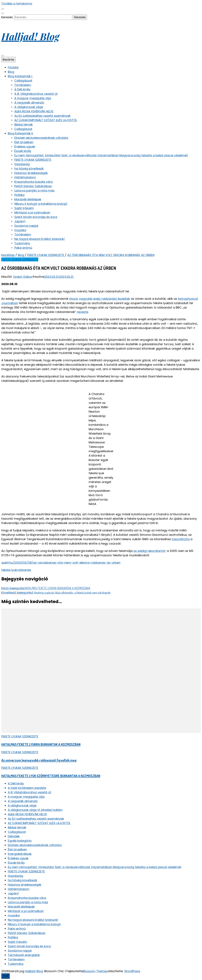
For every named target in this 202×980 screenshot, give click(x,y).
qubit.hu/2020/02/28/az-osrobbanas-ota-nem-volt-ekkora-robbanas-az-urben (61, 563)
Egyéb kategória (20, 841)
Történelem (23, 85)
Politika (19, 195)
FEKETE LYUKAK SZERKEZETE (33, 160)
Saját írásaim (24, 208)
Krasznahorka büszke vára (33, 182)
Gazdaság (22, 164)
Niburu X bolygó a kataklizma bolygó (41, 204)
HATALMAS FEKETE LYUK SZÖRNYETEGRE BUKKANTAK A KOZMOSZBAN (51, 776)
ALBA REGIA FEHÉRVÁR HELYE (34, 111)
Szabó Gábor (23, 277)
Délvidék (14, 836)
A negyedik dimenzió (29, 103)
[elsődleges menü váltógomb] (3, 56)
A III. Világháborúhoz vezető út (36, 94)
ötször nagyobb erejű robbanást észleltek (100, 299)
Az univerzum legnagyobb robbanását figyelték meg (39, 760)
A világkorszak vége (29, 107)
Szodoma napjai (26, 226)
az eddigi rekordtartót (149, 551)
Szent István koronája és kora (36, 217)
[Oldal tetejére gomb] (5, 976)
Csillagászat (23, 81)
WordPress (132, 971)
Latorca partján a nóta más (34, 191)
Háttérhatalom (25, 177)
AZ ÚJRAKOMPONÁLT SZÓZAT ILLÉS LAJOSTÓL (46, 120)
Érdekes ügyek (25, 147)
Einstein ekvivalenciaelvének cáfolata (41, 138)
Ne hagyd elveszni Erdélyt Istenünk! (40, 239)
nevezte (82, 312)
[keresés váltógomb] (3, 13)
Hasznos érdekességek (31, 173)
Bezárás (8, 60)
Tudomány (22, 243)
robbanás (24, 570)
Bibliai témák (24, 125)
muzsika (20, 230)
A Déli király (22, 89)
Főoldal (13, 67)
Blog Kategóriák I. (20, 76)
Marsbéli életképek (28, 199)
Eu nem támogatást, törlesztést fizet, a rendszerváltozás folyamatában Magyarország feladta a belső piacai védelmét (101, 155)
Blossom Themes (95, 971)
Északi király (23, 151)
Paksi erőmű (23, 248)
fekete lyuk (9, 570)
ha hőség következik (29, 169)
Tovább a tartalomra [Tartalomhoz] (17, 4)
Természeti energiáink (24, 955)
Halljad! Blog (30, 36)
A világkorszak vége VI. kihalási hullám (35, 810)
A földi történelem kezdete (27, 788)
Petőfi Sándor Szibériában (33, 186)
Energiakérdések (20, 854)
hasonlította (181, 539)
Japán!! (20, 221)
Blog (11, 72)
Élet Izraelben (24, 142)
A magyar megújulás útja (33, 98)
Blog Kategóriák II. (21, 133)
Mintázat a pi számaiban (32, 213)
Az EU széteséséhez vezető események (42, 116)
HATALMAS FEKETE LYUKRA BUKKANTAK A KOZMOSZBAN (41, 744)
